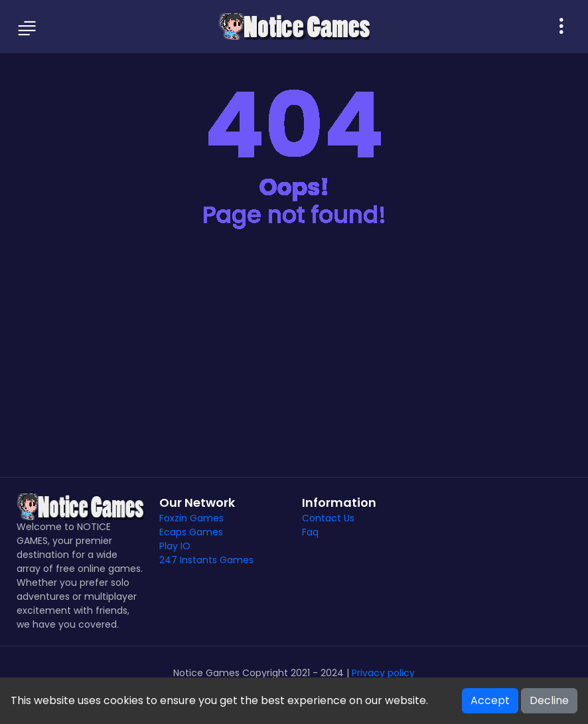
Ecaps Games (191, 532)
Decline (549, 700)
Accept (490, 700)
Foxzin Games (191, 518)
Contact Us (328, 518)
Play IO (175, 546)
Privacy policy (383, 673)
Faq (310, 532)
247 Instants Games (206, 560)
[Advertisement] (294, 364)
